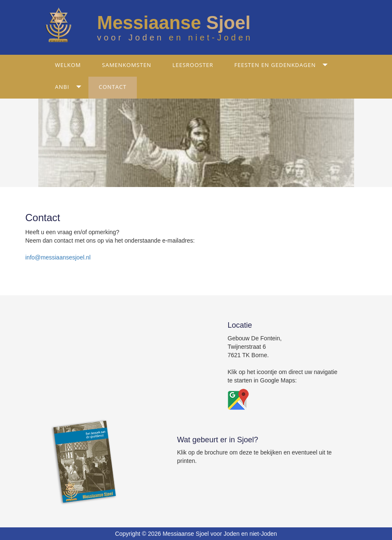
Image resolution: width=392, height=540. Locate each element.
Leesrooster (193, 65)
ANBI (62, 87)
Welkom (68, 65)
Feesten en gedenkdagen (275, 65)
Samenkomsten (127, 65)
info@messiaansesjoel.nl (58, 257)
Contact (113, 87)
